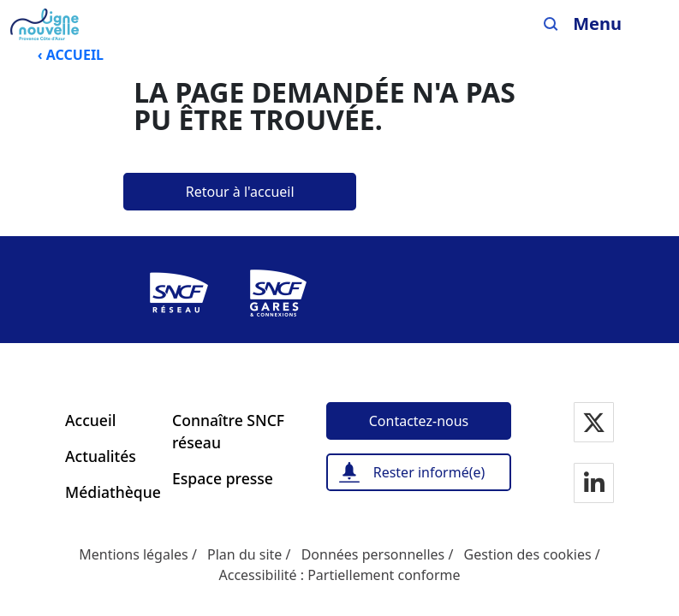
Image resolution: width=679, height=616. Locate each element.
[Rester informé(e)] (419, 472)
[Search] (551, 24)
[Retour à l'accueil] (240, 192)
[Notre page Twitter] (594, 423)
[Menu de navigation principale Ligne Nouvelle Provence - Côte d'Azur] (45, 24)
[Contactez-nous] (419, 421)
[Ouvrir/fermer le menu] (610, 24)
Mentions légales (134, 554)
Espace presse (223, 478)
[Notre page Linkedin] (594, 484)
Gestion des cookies (528, 554)
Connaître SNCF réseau (228, 431)
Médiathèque (108, 492)
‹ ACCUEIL (71, 55)
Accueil (90, 420)
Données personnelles (373, 554)
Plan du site (244, 554)
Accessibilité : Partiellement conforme (339, 575)
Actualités (101, 456)
